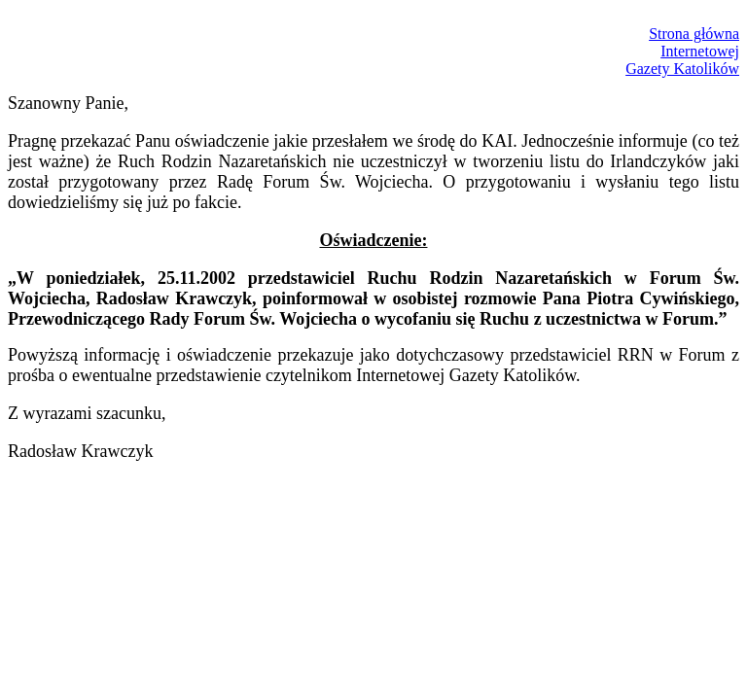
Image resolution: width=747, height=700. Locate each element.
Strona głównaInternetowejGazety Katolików (682, 51)
